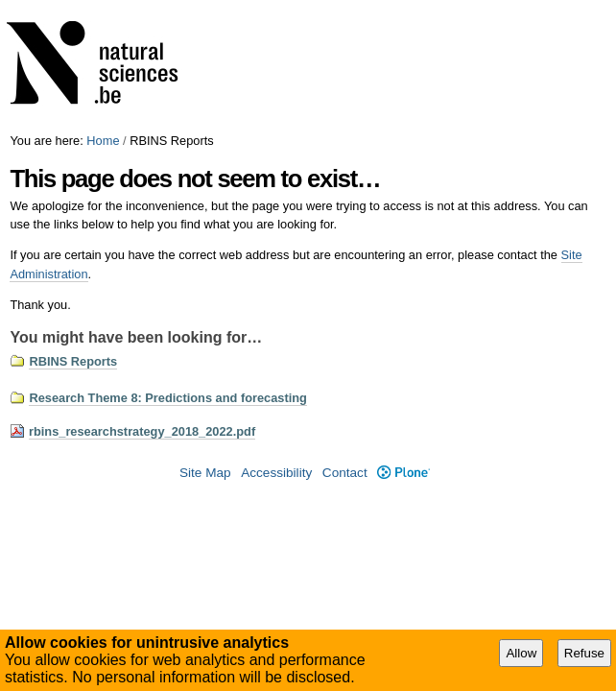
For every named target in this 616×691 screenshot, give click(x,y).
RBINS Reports (73, 361)
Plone (403, 473)
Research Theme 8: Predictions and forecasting (167, 398)
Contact (345, 473)
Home (103, 141)
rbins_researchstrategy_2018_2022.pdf (142, 431)
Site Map (205, 473)
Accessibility (276, 473)
